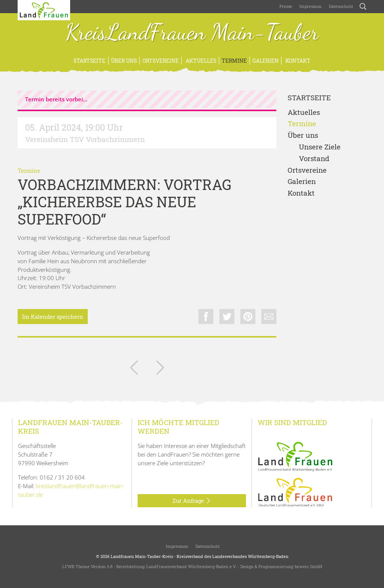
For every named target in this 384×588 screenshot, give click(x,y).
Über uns (124, 61)
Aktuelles (200, 61)
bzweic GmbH (308, 566)
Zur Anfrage (192, 501)
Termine (234, 61)
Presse (286, 6)
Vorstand (314, 159)
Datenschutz (340, 6)
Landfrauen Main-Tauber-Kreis (142, 556)
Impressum (310, 6)
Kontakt (297, 61)
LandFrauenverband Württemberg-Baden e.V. (191, 566)
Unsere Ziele (320, 147)
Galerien (265, 61)
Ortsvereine (161, 61)
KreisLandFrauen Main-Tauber (192, 33)
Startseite (89, 61)
